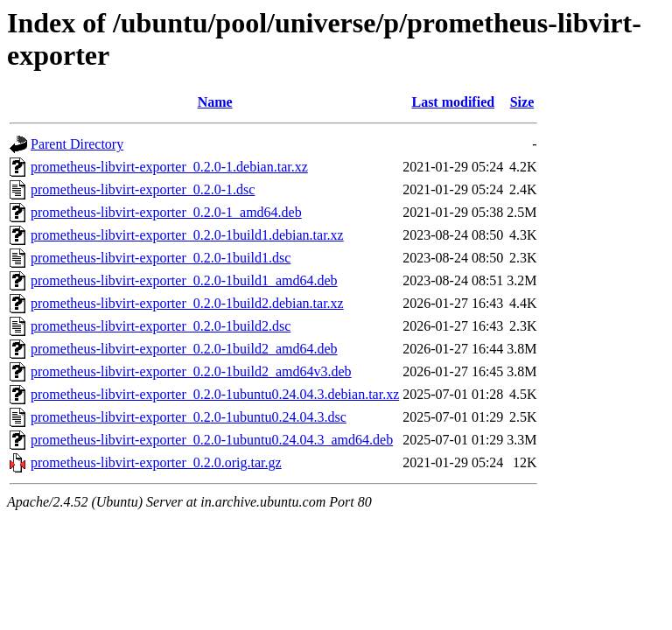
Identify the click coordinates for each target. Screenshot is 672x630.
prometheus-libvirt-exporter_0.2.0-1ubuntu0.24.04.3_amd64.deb (212, 440)
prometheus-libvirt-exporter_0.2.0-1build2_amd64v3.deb (191, 371)
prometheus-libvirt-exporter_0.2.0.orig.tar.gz (156, 462)
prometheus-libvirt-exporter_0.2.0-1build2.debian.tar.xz (187, 303)
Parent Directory (77, 144)
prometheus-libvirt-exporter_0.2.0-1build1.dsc (161, 258)
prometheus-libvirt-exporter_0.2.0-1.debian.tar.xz (169, 167)
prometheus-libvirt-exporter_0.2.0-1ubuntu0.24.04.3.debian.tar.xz (215, 394)
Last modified (453, 102)
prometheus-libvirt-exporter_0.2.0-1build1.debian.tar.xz (187, 235)
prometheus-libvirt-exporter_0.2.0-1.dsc (143, 189)
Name (215, 102)
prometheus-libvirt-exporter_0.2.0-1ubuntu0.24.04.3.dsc (189, 417)
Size (522, 102)
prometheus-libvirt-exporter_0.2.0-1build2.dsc (161, 326)
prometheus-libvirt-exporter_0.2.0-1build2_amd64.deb (184, 349)
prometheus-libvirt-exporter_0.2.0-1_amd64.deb (166, 212)
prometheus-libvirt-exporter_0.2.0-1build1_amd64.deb (184, 280)
